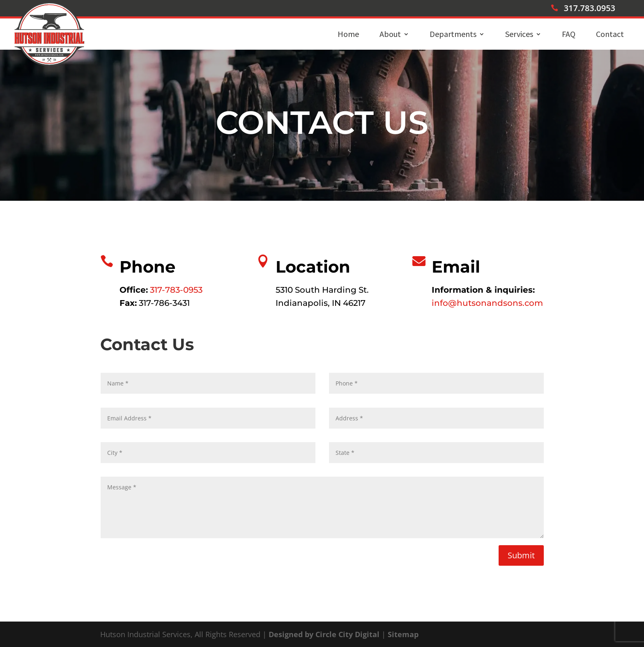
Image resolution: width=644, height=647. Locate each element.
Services (519, 34)
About (390, 34)
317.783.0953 (590, 8)
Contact (610, 34)
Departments (453, 34)
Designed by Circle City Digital (324, 634)
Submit (521, 555)
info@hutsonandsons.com (487, 303)
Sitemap (403, 634)
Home (348, 34)
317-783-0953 (176, 290)
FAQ (569, 34)
